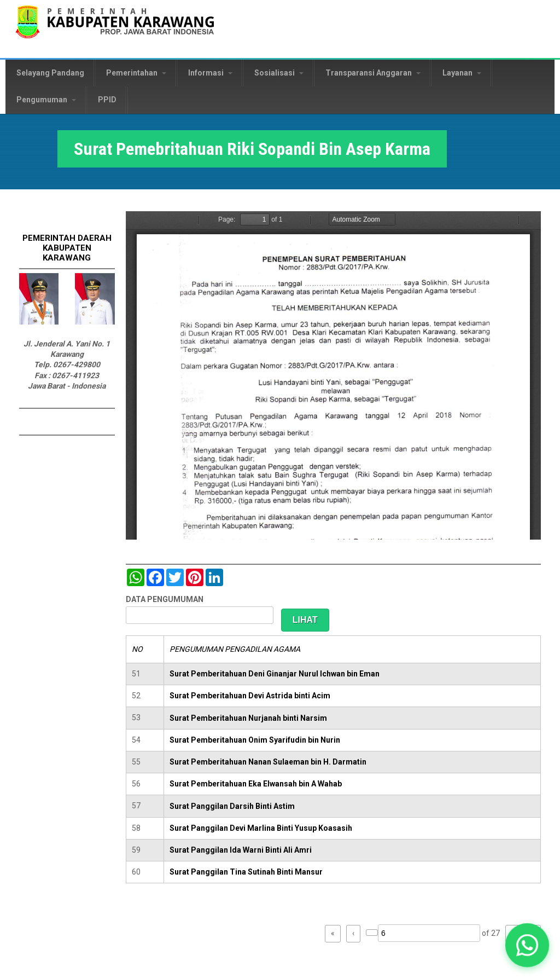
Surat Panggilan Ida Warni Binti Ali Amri (241, 850)
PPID (107, 100)
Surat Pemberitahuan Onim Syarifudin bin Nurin (255, 740)
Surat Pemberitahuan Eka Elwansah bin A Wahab (256, 784)
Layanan (462, 73)
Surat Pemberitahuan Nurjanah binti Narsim (248, 718)
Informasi (210, 73)
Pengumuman (46, 100)
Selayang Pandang (50, 73)
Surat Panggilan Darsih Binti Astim (232, 806)
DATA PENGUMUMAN (165, 599)
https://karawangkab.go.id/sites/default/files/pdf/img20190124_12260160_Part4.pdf (333, 375)
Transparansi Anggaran (373, 73)
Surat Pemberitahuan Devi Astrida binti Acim (250, 696)
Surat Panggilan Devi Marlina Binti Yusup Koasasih (261, 828)
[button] (527, 945)
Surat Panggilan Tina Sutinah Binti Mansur (246, 872)
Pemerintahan (136, 73)
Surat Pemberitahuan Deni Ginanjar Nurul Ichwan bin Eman (275, 674)
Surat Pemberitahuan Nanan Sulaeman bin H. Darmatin (268, 762)
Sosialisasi (279, 73)
